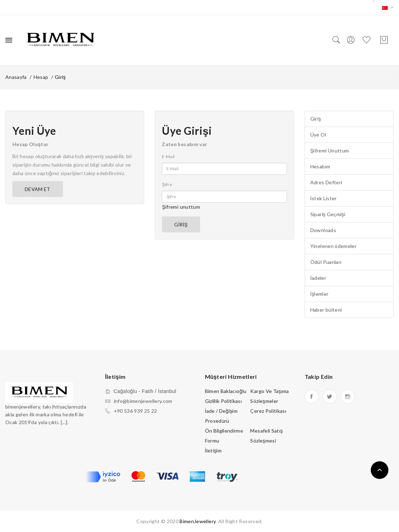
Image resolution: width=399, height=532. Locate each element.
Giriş (60, 77)
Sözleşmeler (264, 401)
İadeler (318, 278)
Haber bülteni (326, 310)
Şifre (167, 184)
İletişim (213, 450)
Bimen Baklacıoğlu (226, 391)
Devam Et (38, 189)
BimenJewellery (198, 521)
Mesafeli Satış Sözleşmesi (266, 436)
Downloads (323, 230)
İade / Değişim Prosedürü (221, 416)
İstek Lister (324, 198)
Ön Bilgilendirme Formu (224, 436)
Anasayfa (16, 77)
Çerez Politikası (268, 411)
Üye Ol (318, 135)
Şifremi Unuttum (330, 151)
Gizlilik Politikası (224, 401)
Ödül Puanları (326, 262)
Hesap (41, 77)
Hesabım (320, 166)
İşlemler (319, 294)
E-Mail (168, 157)
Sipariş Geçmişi (328, 214)
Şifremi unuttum (181, 207)
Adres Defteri (326, 182)
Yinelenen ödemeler (333, 246)
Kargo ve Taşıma (269, 391)
